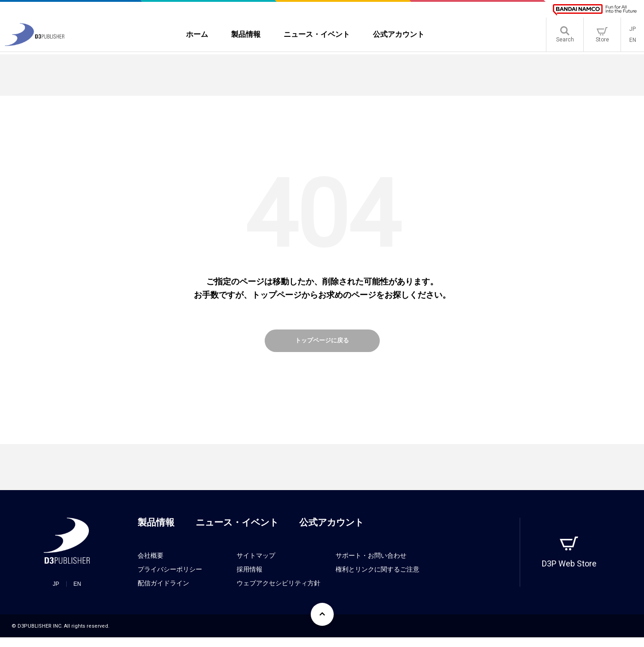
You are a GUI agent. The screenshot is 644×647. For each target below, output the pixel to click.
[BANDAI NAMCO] (595, 10)
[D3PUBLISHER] (35, 44)
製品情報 (156, 532)
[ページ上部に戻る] (322, 624)
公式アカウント (331, 532)
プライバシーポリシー (170, 579)
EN (633, 41)
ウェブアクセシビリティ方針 (278, 593)
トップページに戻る (322, 345)
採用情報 (249, 579)
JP (632, 30)
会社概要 (151, 565)
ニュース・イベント (237, 532)
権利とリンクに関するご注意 (377, 579)
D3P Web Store (569, 573)
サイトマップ (256, 565)
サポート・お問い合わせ (371, 565)
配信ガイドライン (163, 593)
